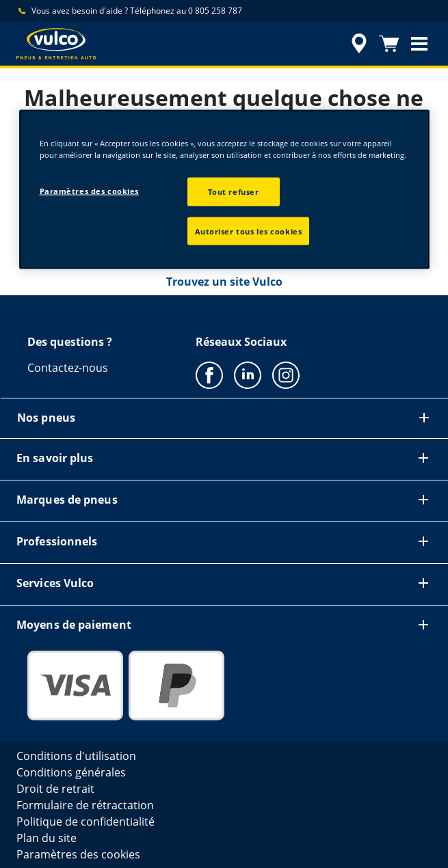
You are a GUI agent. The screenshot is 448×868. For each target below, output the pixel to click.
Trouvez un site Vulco (224, 282)
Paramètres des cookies (90, 190)
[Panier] (389, 44)
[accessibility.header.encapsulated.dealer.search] (359, 44)
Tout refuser (234, 191)
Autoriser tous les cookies (249, 231)
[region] (224, 189)
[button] (419, 44)
